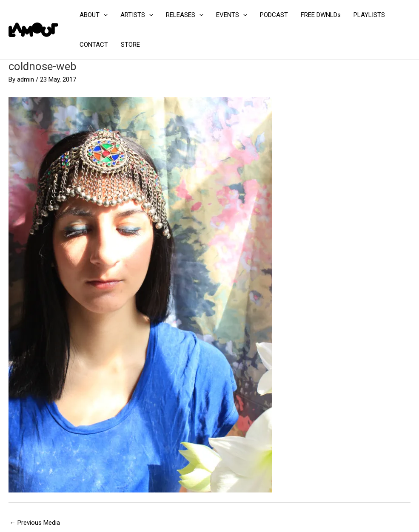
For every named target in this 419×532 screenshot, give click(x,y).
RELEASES (185, 15)
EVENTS (232, 15)
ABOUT (94, 15)
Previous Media (35, 523)
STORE (130, 45)
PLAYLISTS (369, 15)
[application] (104, 15)
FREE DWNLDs (321, 15)
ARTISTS (137, 15)
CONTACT (94, 45)
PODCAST (274, 15)
